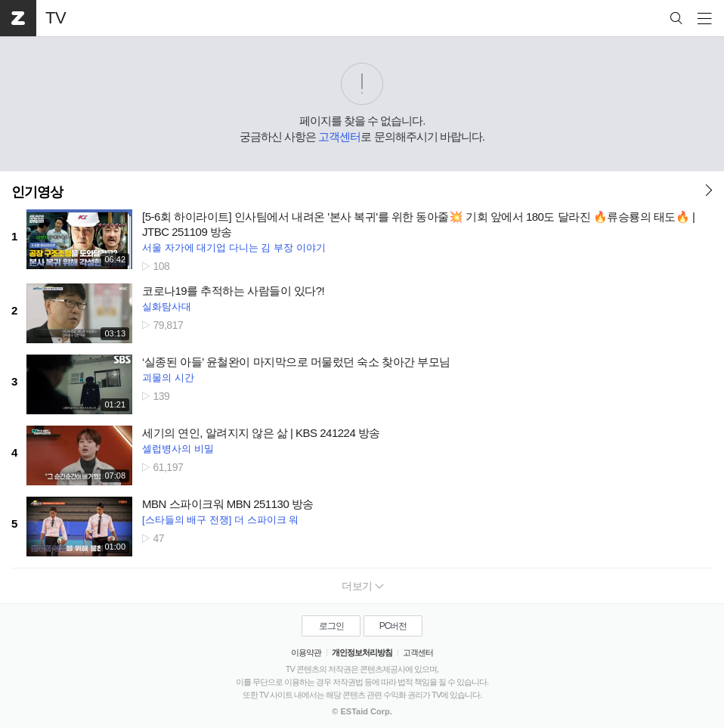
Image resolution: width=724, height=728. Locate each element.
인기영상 (37, 192)
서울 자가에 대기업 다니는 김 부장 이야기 (234, 248)
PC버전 (393, 626)
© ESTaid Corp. (362, 711)
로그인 (331, 626)
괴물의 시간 (168, 378)
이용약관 (306, 652)
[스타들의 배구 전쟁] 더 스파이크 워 (220, 520)
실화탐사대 (167, 307)
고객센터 (339, 136)
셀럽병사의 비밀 (178, 449)
